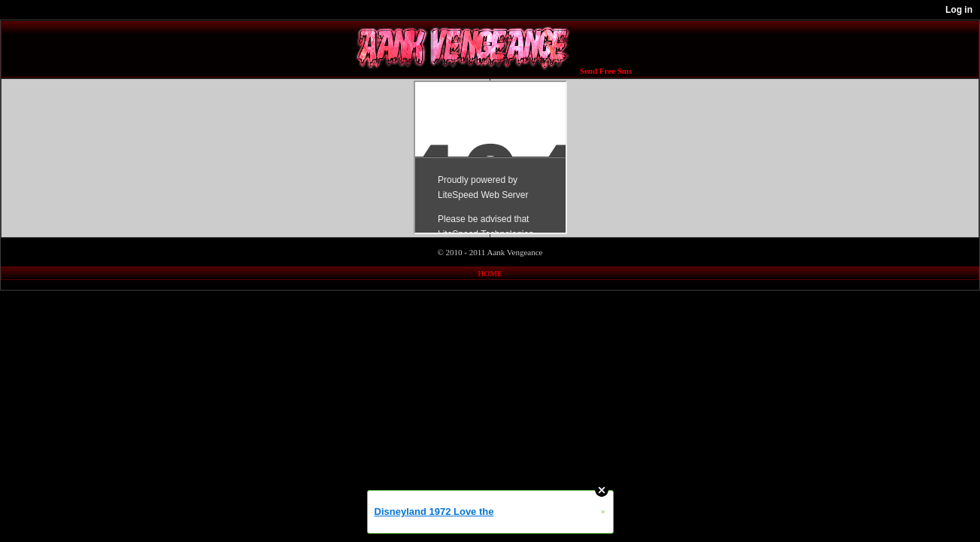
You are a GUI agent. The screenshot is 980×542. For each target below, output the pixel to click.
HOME (490, 273)
